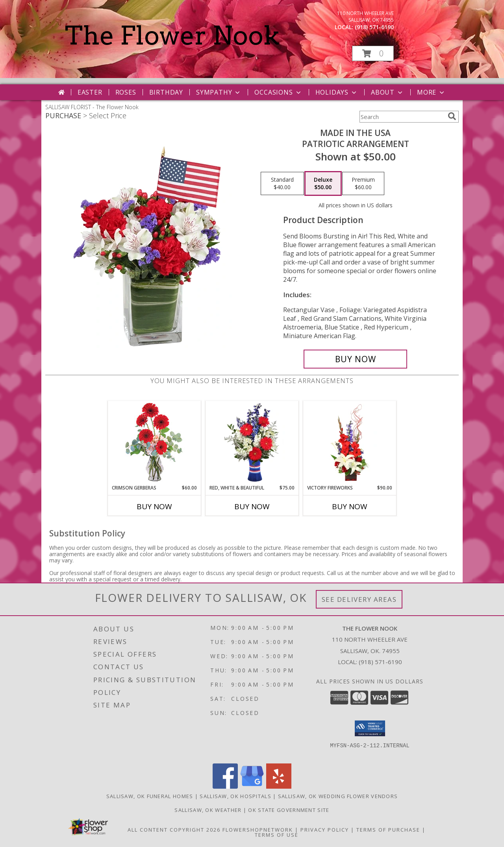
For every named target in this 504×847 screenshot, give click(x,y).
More (431, 92)
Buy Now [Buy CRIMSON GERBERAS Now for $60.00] (154, 506)
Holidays (337, 92)
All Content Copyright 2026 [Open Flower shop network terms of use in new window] (174, 830)
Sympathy (219, 92)
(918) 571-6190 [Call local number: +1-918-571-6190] (374, 27)
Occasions (278, 92)
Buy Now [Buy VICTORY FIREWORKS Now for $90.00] (350, 506)
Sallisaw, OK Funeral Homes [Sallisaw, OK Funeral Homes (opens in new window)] (150, 796)
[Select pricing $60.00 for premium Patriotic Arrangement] (363, 184)
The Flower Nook (172, 35)
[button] (373, 53)
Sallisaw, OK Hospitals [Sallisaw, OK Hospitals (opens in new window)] (235, 796)
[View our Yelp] (279, 786)
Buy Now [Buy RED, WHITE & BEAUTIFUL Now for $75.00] (252, 506)
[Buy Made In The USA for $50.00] (355, 359)
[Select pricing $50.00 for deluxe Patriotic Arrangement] (323, 184)
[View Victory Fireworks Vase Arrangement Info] (350, 443)
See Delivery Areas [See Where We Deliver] (359, 599)
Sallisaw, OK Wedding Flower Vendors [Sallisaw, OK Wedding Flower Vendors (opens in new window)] (338, 796)
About (387, 92)
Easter (90, 92)
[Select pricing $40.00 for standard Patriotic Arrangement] (282, 184)
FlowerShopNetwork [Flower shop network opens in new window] (258, 830)
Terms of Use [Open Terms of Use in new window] (277, 835)
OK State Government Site (289, 810)
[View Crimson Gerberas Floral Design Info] (155, 443)
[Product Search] (402, 117)
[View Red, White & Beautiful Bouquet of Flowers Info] (252, 443)
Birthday (166, 92)
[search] (452, 116)
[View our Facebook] (225, 786)
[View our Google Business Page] (252, 786)
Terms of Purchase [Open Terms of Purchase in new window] (388, 830)
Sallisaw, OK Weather (208, 810)
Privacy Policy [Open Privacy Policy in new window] (325, 830)
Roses (126, 92)
